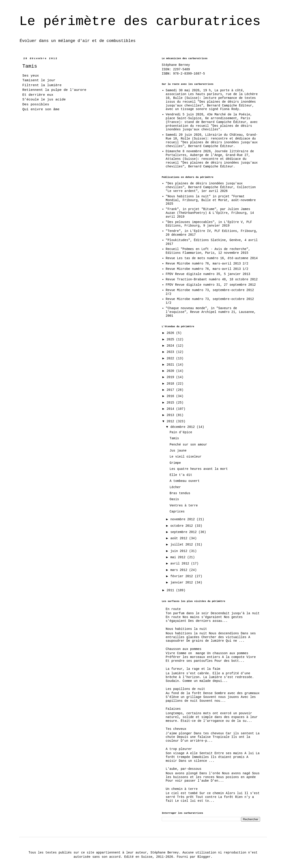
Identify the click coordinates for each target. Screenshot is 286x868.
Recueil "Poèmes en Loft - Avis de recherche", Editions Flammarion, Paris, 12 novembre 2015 (208, 251)
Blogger (204, 857)
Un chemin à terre (182, 789)
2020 (171, 371)
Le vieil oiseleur (186, 457)
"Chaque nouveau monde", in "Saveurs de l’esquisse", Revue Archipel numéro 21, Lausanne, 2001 (211, 312)
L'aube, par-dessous (184, 769)
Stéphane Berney (176, 65)
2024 (171, 346)
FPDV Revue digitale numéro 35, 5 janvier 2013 (208, 274)
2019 (171, 377)
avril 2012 (181, 564)
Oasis (174, 499)
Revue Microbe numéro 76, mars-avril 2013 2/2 (207, 264)
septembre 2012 (184, 532)
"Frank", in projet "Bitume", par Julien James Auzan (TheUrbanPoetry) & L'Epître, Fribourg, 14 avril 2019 (210, 213)
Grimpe (175, 463)
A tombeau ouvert (185, 481)
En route (173, 609)
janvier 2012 (182, 583)
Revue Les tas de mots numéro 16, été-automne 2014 (212, 258)
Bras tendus (180, 493)
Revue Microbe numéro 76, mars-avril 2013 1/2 (207, 269)
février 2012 (182, 576)
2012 (171, 421)
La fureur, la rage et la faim (193, 669)
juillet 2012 (182, 545)
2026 (171, 333)
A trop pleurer (179, 749)
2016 (171, 396)
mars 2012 (180, 570)
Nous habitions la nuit (186, 629)
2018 (171, 384)
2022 (171, 358)
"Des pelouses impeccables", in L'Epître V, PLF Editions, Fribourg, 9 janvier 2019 (209, 224)
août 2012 (180, 538)
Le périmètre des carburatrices (140, 21)
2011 (171, 590)
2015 (171, 403)
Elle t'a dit (181, 475)
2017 (171, 390)
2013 (171, 415)
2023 (171, 352)
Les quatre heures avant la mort (199, 469)
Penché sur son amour (188, 445)
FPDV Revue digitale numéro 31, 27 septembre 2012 (211, 285)
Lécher (175, 487)
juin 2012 (180, 551)
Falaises (173, 709)
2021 (171, 365)
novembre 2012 (183, 519)
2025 (171, 339)
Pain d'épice (181, 432)
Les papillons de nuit (185, 689)
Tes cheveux (176, 729)
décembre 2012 (183, 427)
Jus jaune (178, 451)
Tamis (174, 438)
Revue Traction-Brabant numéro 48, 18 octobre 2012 (212, 279)
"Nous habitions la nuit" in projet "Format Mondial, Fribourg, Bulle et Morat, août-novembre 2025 (211, 200)
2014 (171, 409)
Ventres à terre (184, 506)
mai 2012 (179, 557)
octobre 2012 (182, 526)
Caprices (177, 512)
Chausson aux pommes (184, 649)
